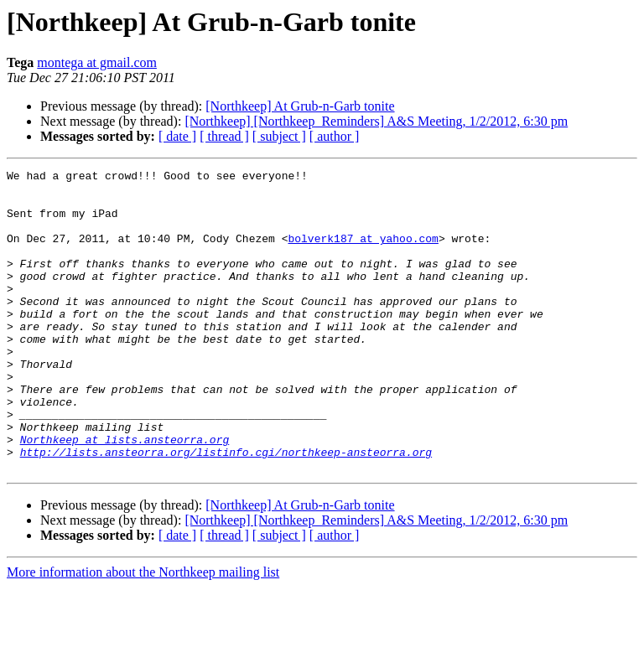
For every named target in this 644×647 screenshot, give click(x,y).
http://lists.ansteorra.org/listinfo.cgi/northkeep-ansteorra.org (226, 510)
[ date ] (177, 136)
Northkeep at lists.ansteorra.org (125, 494)
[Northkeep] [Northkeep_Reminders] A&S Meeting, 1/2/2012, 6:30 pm (376, 121)
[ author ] (335, 136)
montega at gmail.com (97, 62)
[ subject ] (279, 136)
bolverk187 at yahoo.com (363, 253)
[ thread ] (224, 136)
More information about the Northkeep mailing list (143, 632)
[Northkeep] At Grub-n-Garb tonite (300, 106)
